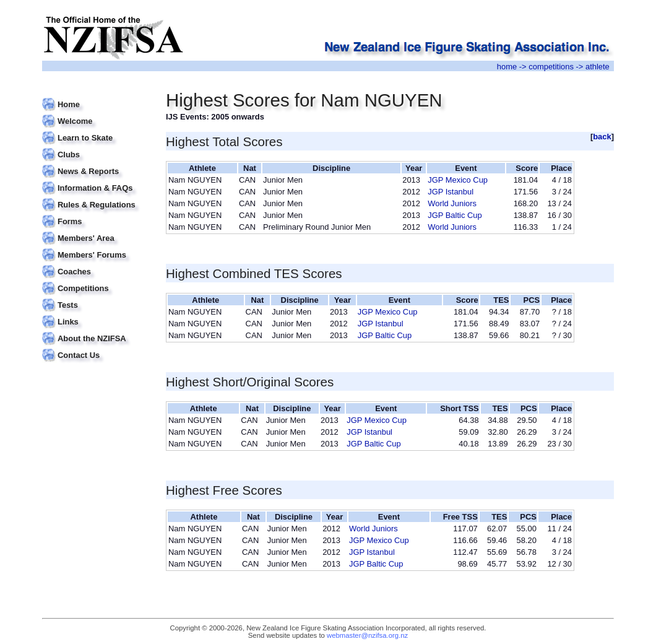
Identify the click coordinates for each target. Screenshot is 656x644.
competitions (551, 67)
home (507, 67)
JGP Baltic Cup (455, 215)
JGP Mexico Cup (458, 180)
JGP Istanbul (451, 192)
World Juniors (452, 203)
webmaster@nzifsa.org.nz (367, 635)
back (602, 137)
